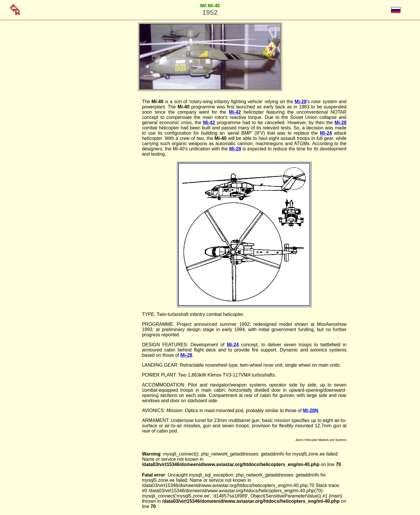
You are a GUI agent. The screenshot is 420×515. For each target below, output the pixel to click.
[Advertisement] (112, 187)
